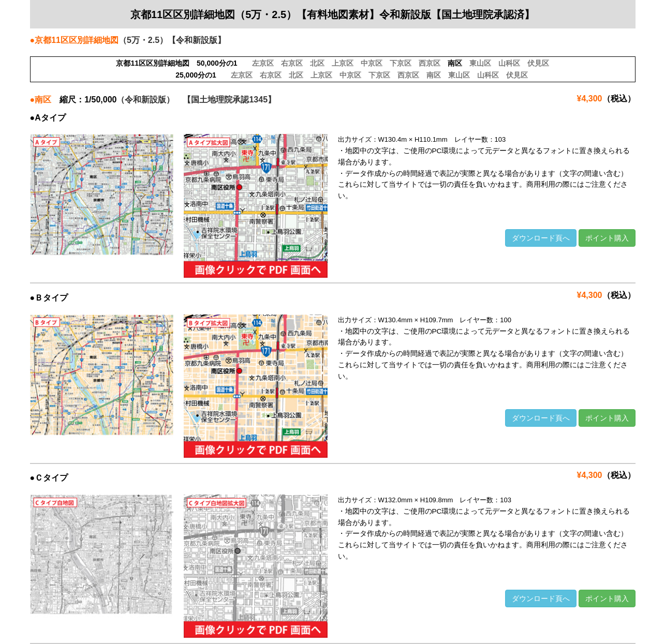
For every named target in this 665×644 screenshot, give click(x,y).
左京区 (263, 63)
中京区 (372, 63)
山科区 (509, 63)
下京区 (401, 63)
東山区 (480, 63)
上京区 (343, 63)
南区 (434, 75)
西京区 (430, 63)
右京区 (292, 63)
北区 (317, 63)
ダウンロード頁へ (541, 238)
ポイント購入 (607, 238)
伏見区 (538, 63)
